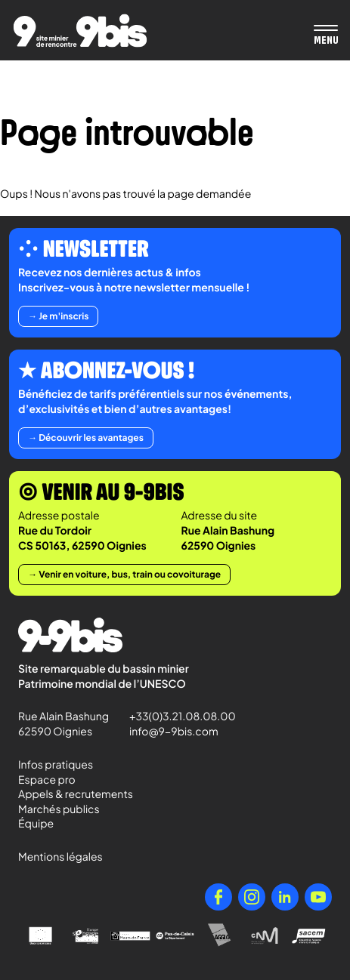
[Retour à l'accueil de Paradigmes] (80, 31)
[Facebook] (218, 897)
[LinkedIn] (285, 897)
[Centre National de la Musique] (264, 936)
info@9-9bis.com (174, 732)
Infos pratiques (56, 765)
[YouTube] (318, 897)
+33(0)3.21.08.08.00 (176, 717)
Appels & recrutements (76, 794)
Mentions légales (60, 857)
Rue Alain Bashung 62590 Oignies (65, 724)
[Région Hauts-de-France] (130, 936)
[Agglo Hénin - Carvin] (220, 936)
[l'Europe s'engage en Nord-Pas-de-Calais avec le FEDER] (85, 936)
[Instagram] (252, 897)
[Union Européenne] (40, 936)
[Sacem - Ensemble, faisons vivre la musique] (310, 936)
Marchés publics (59, 809)
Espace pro (47, 780)
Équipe (36, 824)
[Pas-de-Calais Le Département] (175, 936)
